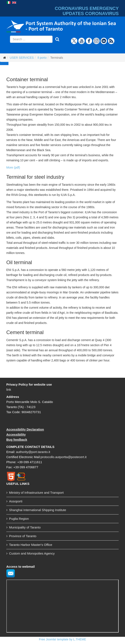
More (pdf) (13, 167)
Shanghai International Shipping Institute (38, 510)
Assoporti (16, 501)
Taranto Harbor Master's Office (31, 545)
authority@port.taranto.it (33, 452)
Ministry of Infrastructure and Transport (36, 493)
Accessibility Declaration (25, 429)
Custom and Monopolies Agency (32, 553)
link (9, 390)
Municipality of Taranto (25, 527)
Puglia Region (19, 519)
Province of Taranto (23, 536)
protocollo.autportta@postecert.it (63, 457)
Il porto (42, 58)
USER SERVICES (22, 58)
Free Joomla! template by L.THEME (63, 639)
